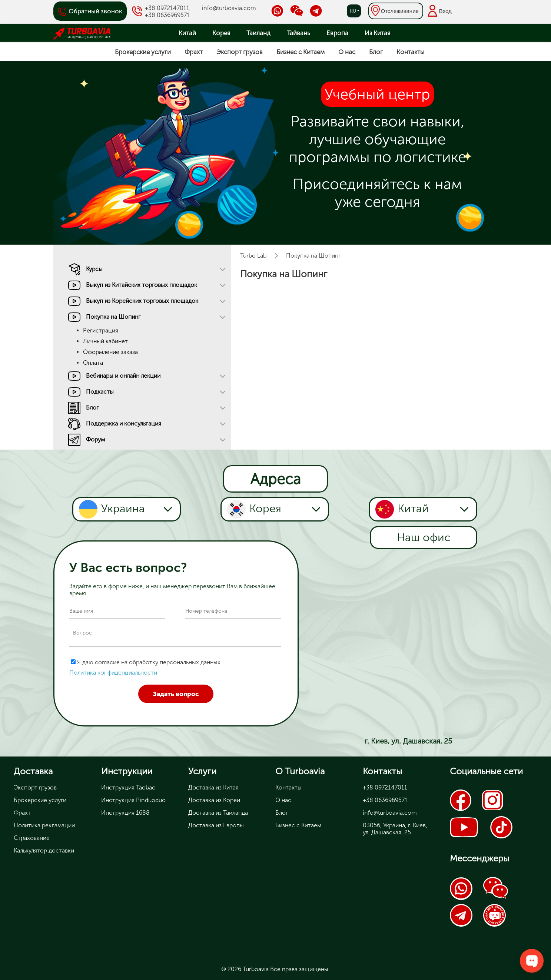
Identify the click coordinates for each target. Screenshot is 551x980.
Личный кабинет (105, 341)
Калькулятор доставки (44, 850)
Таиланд (258, 33)
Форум (95, 439)
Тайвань (298, 33)
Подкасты (100, 392)
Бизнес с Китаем (301, 52)
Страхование (32, 838)
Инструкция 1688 (125, 813)
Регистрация (101, 330)
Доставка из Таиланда (218, 813)
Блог (376, 52)
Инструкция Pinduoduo (133, 800)
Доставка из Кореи (214, 800)
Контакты (410, 52)
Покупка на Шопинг (113, 317)
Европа (337, 33)
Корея (221, 33)
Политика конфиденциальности (113, 673)
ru (353, 11)
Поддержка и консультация (124, 423)
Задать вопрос (176, 694)
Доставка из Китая (213, 787)
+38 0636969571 (167, 15)
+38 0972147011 (167, 8)
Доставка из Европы (216, 825)
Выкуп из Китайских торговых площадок (142, 285)
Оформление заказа (110, 352)
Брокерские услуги (143, 52)
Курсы (94, 269)
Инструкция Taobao (128, 787)
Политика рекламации (44, 825)
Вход (445, 11)
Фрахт (194, 52)
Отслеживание (400, 11)
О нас (347, 52)
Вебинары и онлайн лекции (123, 376)
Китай (187, 33)
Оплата (93, 363)
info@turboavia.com (229, 8)
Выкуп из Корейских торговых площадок (142, 301)
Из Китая (377, 33)
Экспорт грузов (240, 52)
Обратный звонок (95, 11)
